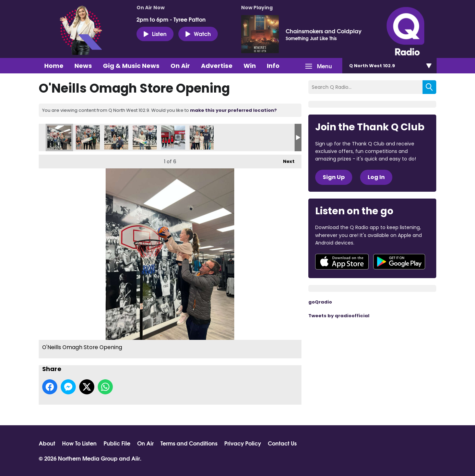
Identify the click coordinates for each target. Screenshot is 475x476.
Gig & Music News (131, 66)
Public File (117, 443)
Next (285, 160)
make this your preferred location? (233, 110)
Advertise (217, 66)
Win (250, 66)
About (47, 443)
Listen (155, 34)
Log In (376, 177)
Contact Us (282, 443)
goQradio (320, 302)
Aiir (136, 458)
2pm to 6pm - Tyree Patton (171, 19)
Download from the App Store (342, 262)
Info (273, 66)
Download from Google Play (399, 262)
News (83, 66)
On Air (180, 66)
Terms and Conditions (189, 443)
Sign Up (334, 177)
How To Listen (79, 443)
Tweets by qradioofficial (339, 316)
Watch (198, 34)
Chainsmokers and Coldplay (324, 31)
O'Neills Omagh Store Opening (59, 138)
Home (54, 66)
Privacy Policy (243, 443)
